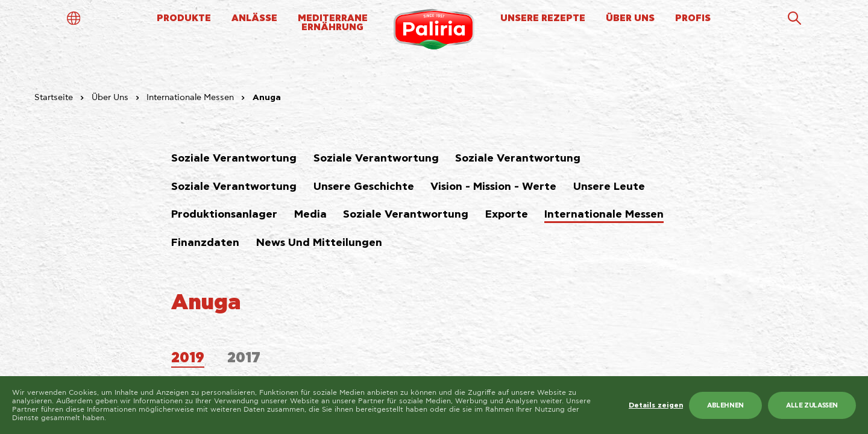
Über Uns (110, 98)
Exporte (507, 215)
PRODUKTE (184, 18)
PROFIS (693, 18)
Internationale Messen (190, 98)
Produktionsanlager (224, 215)
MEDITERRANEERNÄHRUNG (333, 23)
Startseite (54, 98)
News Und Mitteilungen (319, 243)
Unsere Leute (609, 187)
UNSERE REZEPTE (543, 18)
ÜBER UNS (630, 18)
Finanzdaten (205, 243)
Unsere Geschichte (364, 187)
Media (310, 215)
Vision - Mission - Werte (493, 187)
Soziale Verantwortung (234, 159)
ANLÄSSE (254, 18)
